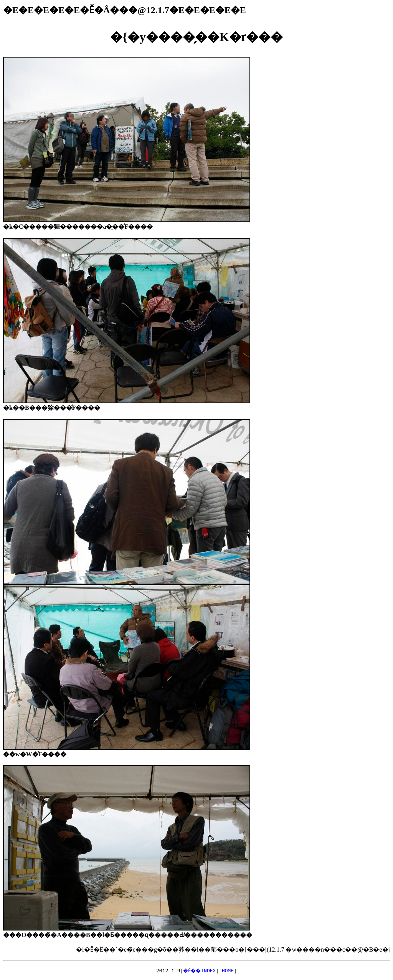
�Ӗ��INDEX (200, 970)
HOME (229, 970)
